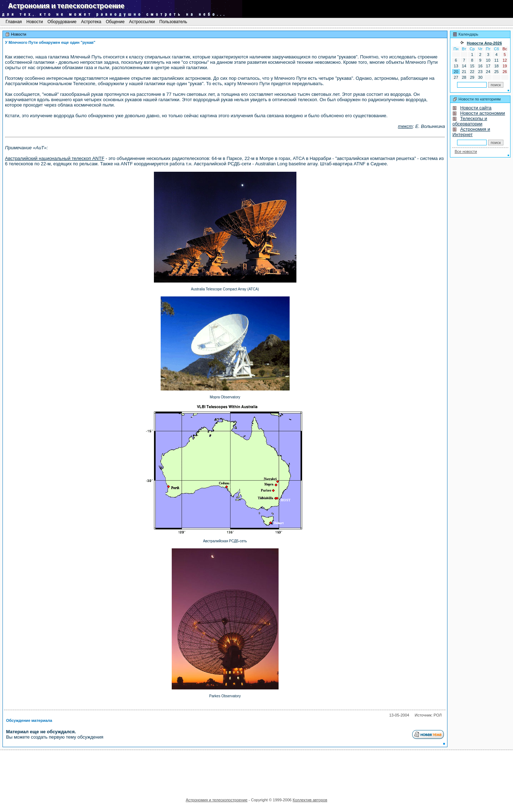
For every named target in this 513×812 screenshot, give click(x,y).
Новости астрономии (483, 113)
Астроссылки (142, 22)
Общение (115, 22)
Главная (14, 22)
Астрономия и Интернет (471, 132)
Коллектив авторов (310, 800)
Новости (35, 22)
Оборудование (62, 22)
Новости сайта (476, 108)
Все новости (466, 151)
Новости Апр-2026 (484, 43)
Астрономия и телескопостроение (216, 800)
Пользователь (173, 22)
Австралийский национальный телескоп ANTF (55, 158)
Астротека (91, 22)
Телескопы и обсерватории (470, 121)
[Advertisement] (256, 771)
